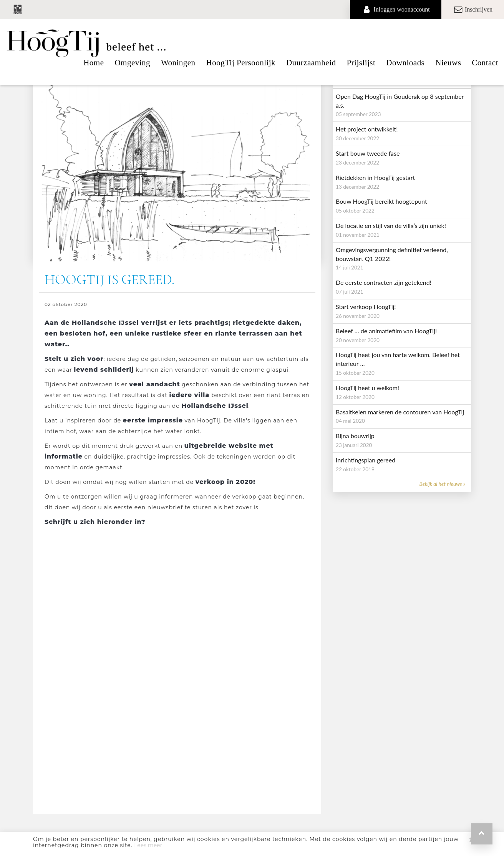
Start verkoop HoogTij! (366, 307)
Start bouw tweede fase (368, 153)
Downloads (405, 63)
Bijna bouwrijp (355, 436)
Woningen (178, 63)
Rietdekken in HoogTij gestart (375, 177)
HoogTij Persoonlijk (241, 63)
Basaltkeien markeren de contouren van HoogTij (400, 412)
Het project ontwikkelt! (367, 129)
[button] (482, 834)
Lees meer (148, 845)
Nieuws (448, 63)
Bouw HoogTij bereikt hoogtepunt (381, 201)
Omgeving (132, 63)
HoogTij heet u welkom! (367, 388)
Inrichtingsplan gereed (366, 460)
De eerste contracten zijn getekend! (384, 282)
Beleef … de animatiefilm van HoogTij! (386, 331)
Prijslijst (361, 63)
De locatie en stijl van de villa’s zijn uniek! (391, 225)
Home (94, 63)
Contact (485, 63)
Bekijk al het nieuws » (442, 484)
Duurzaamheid (311, 63)
